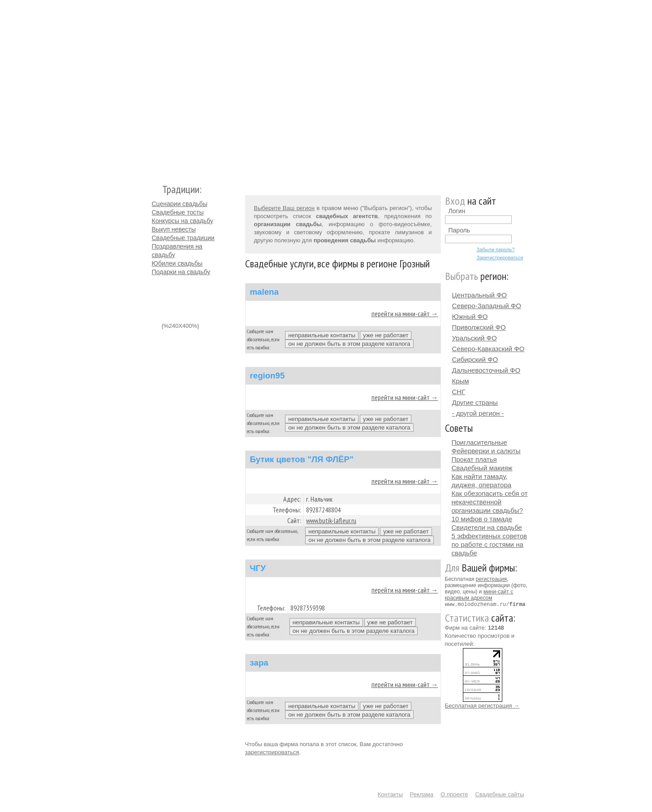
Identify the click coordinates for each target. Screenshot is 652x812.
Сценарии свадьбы (180, 204)
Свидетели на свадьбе (487, 527)
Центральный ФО (480, 295)
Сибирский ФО (475, 359)
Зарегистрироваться (500, 258)
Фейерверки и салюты (486, 451)
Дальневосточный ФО (486, 370)
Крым (461, 381)
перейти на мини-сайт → (405, 314)
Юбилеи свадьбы (177, 263)
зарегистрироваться (272, 752)
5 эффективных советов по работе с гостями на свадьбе (490, 544)
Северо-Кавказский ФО (488, 349)
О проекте (454, 794)
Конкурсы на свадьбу (183, 221)
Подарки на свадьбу (181, 272)
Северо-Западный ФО (487, 306)
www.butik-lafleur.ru (331, 520)
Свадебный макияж (482, 468)
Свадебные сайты (499, 794)
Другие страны (475, 402)
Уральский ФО (475, 338)
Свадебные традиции (183, 238)
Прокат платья (474, 459)
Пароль (460, 230)
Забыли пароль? (496, 249)
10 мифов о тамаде (482, 519)
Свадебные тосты (178, 212)
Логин (457, 211)
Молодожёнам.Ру (155, 88)
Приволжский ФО (479, 327)
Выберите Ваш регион (285, 208)
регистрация (491, 579)
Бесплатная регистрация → (482, 705)
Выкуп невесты (174, 229)
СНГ (459, 392)
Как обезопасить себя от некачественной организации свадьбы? (490, 502)
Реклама (422, 794)
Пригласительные (479, 442)
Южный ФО (470, 316)
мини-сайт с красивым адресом (479, 595)
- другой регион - (478, 413)
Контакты (390, 794)
